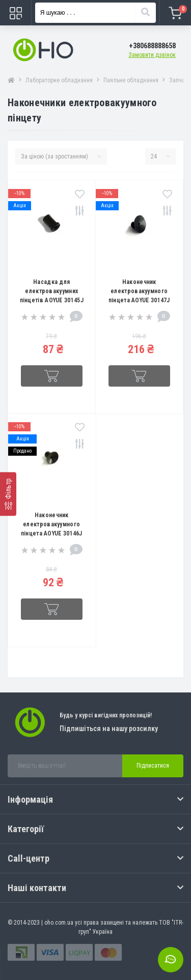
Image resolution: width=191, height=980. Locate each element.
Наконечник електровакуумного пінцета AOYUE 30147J (139, 291)
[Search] (145, 13)
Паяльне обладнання (131, 80)
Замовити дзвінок (152, 55)
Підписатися (153, 766)
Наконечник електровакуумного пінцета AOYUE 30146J (52, 524)
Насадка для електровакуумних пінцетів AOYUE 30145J (52, 291)
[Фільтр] (8, 494)
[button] (152, 46)
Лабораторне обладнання (59, 80)
